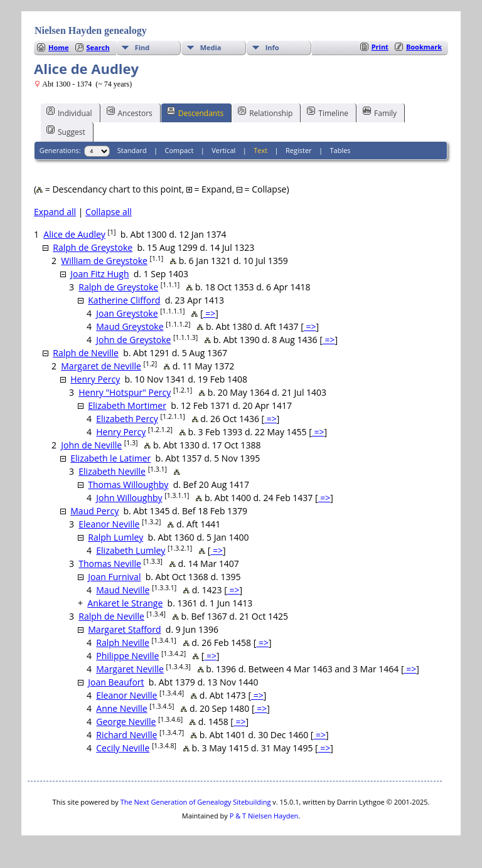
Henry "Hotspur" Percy (125, 392)
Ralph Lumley (115, 537)
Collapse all (109, 212)
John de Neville (91, 445)
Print (380, 47)
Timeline (328, 112)
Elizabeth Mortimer (127, 405)
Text (260, 150)
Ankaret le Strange (125, 603)
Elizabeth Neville (112, 471)
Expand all (55, 212)
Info (272, 47)
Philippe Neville (127, 656)
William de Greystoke (104, 261)
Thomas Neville (110, 564)
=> (210, 313)
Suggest (66, 131)
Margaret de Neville (101, 366)
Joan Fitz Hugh (99, 274)
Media (211, 47)
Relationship (265, 112)
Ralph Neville (123, 643)
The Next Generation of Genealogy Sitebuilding (196, 802)
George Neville (126, 722)
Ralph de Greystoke (93, 247)
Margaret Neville (130, 669)
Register (299, 150)
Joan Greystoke (127, 313)
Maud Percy (94, 511)
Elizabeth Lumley (131, 550)
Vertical (223, 150)
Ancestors (130, 112)
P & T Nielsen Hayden (264, 816)
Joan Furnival (114, 577)
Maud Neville (123, 590)
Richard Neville (126, 735)
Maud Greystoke (130, 326)
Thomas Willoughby (128, 484)
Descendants (195, 112)
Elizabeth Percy (127, 419)
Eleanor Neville (109, 524)
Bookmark (424, 47)
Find (142, 47)
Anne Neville (121, 708)
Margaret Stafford (124, 629)
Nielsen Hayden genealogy (91, 30)
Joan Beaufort (116, 682)
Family (380, 112)
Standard (132, 150)
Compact (179, 150)
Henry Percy (95, 379)
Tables (340, 150)
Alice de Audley (74, 234)
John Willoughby (129, 498)
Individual (69, 112)
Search (98, 47)
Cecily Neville (123, 748)
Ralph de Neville (86, 353)
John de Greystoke (133, 340)
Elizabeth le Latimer (110, 458)
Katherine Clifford (124, 300)
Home (59, 47)
